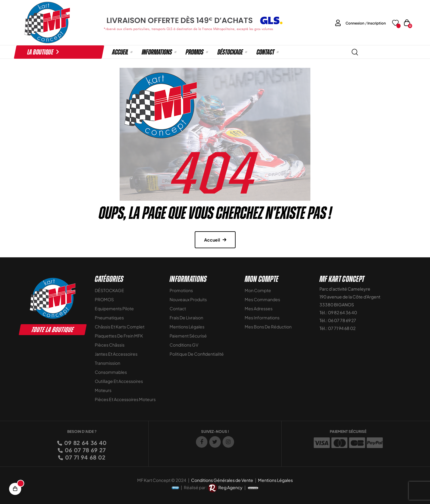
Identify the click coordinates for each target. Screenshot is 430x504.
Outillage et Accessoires (119, 381)
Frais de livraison (186, 318)
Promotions (181, 290)
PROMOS (104, 299)
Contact (178, 308)
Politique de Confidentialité (197, 354)
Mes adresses (259, 308)
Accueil (212, 240)
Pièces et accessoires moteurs (125, 399)
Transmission (107, 363)
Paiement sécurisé (188, 336)
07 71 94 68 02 (85, 457)
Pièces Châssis (110, 345)
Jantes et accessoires (116, 354)
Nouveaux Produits (188, 299)
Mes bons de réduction (268, 327)
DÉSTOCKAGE (109, 290)
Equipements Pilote (114, 308)
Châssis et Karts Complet (120, 327)
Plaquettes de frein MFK (119, 336)
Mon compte (258, 290)
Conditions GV (184, 345)
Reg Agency (230, 487)
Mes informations (262, 318)
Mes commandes (262, 299)
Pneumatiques (109, 318)
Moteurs (103, 390)
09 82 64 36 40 (85, 443)
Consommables (111, 372)
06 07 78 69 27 (85, 450)
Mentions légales (187, 327)
